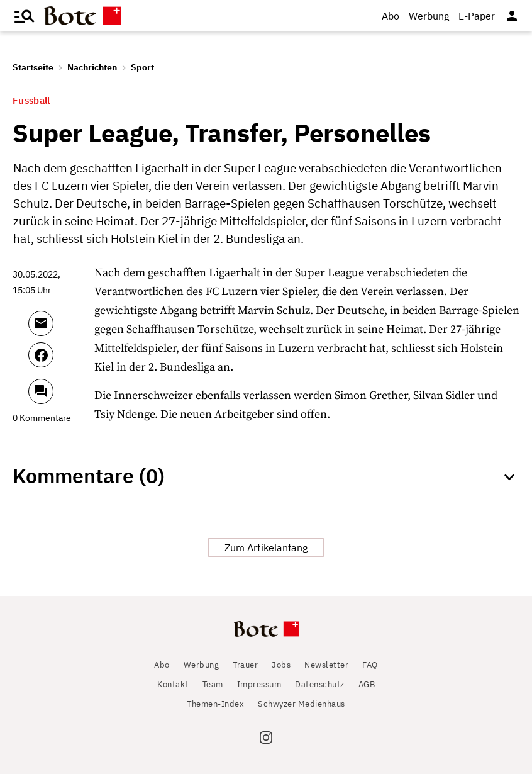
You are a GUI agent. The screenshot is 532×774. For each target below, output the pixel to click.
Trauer (245, 665)
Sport (142, 67)
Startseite (33, 67)
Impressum (259, 684)
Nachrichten (92, 67)
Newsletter (326, 665)
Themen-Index (215, 704)
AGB (367, 684)
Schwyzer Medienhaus (302, 704)
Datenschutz (320, 684)
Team (213, 684)
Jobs (281, 665)
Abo (391, 16)
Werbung (429, 16)
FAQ (370, 665)
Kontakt (173, 684)
